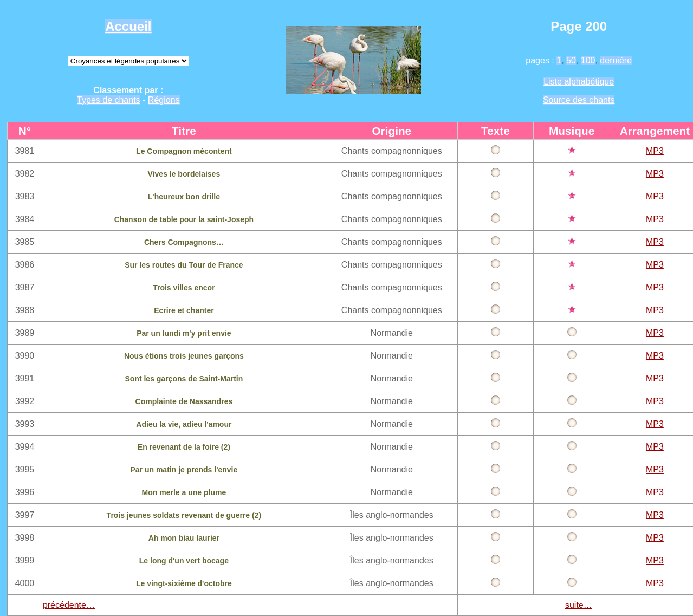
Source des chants (579, 100)
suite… (579, 605)
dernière (616, 60)
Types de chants (109, 100)
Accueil (128, 26)
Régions (164, 100)
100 (588, 60)
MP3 (655, 151)
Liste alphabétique (579, 82)
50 (571, 60)
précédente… (69, 605)
